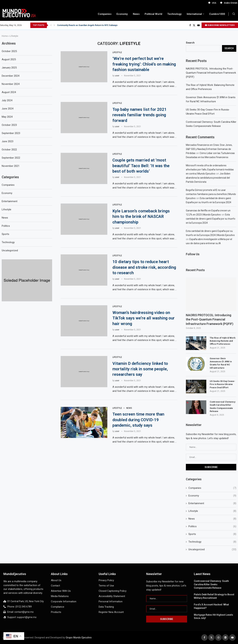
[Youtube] (198, 25)
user (117, 76)
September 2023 (11, 133)
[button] (51, 25)
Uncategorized (212, 549)
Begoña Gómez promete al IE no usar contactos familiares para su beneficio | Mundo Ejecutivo (211, 194)
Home (5, 36)
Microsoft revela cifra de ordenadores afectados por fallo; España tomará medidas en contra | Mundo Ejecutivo (210, 170)
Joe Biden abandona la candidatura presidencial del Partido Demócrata (208, 178)
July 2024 (7, 100)
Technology (174, 14)
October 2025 (9, 51)
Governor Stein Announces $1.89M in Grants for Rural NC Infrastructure (221, 363)
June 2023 (7, 141)
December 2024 (10, 76)
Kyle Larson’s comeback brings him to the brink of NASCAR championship (141, 217)
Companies (105, 14)
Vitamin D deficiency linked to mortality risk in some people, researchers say (140, 369)
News (136, 14)
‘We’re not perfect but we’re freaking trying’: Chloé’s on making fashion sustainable (144, 64)
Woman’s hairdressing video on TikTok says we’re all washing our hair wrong (144, 318)
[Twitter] (194, 25)
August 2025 (9, 59)
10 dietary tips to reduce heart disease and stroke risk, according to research (144, 267)
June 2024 (7, 109)
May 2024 (7, 117)
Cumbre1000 (217, 14)
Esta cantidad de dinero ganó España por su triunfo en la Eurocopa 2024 (211, 219)
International (194, 14)
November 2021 (11, 166)
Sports (212, 534)
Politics (212, 526)
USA (225, 3)
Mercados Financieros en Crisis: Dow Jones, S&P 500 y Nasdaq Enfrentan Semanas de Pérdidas (209, 149)
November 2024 (11, 84)
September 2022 (11, 158)
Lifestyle (212, 511)
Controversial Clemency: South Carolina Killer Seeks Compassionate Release (223, 407)
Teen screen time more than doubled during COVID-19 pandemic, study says (138, 420)
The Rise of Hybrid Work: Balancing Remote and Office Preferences (223, 341)
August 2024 (9, 92)
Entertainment (212, 503)
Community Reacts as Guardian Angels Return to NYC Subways (87, 25)
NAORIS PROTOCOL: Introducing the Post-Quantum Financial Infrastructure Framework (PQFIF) (211, 73)
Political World (153, 14)
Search (190, 43)
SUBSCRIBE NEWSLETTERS (220, 25)
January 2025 (9, 68)
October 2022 (9, 150)
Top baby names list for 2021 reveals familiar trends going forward (140, 115)
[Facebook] (190, 25)
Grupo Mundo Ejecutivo (79, 638)
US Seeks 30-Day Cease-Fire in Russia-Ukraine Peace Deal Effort (222, 384)
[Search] (234, 14)
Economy (122, 14)
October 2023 (9, 125)
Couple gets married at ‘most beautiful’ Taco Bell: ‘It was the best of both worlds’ (141, 166)
